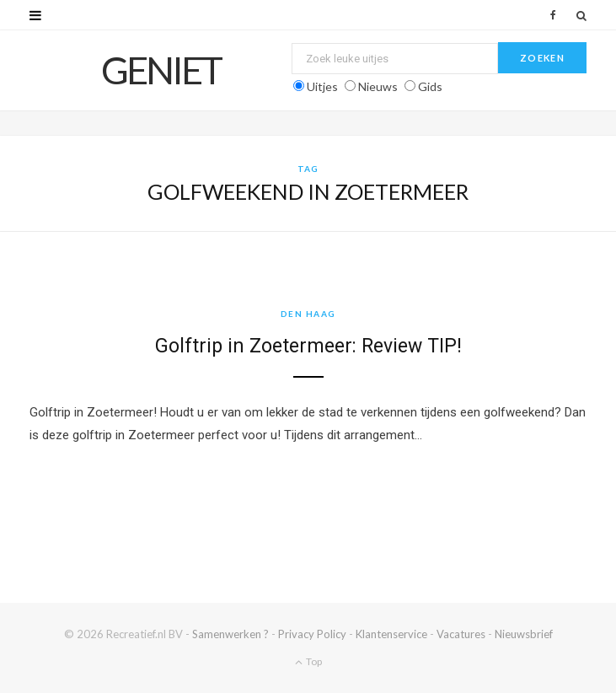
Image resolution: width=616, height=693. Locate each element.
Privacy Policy (312, 634)
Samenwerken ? (230, 634)
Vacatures (461, 634)
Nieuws (378, 86)
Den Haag (308, 314)
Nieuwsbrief (524, 634)
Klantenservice (391, 634)
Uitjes (322, 86)
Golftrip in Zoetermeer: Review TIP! (308, 346)
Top (308, 661)
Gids (430, 86)
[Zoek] (581, 15)
